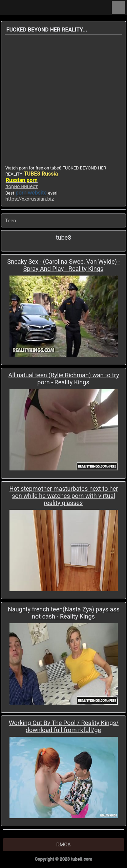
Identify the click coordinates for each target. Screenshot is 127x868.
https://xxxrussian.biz (30, 199)
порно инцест (22, 186)
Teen (10, 221)
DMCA (63, 845)
